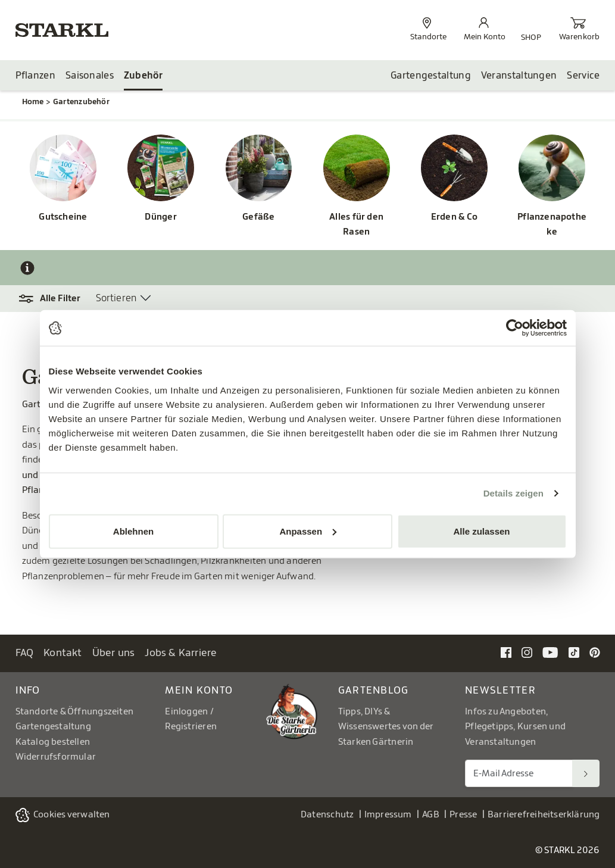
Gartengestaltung (431, 76)
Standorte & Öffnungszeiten (75, 712)
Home (33, 102)
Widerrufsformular (56, 757)
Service (583, 76)
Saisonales (90, 76)
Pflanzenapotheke (552, 225)
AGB (431, 815)
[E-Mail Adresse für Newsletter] (519, 773)
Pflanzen (35, 76)
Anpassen (308, 531)
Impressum (388, 815)
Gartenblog (374, 690)
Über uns (114, 653)
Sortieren (116, 298)
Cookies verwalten (72, 815)
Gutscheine (63, 217)
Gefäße (258, 217)
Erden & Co (454, 217)
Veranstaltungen (519, 76)
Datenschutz (327, 815)
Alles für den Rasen (356, 225)
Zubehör (143, 76)
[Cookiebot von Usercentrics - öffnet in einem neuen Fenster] (515, 328)
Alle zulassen (481, 531)
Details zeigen (513, 493)
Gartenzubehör (81, 102)
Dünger (160, 217)
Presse (463, 815)
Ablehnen (133, 531)
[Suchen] (586, 773)
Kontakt (63, 653)
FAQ (25, 653)
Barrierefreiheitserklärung (544, 815)
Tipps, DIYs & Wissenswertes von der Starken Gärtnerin (386, 727)
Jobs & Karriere (181, 653)
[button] (56, 299)
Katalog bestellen (53, 742)
